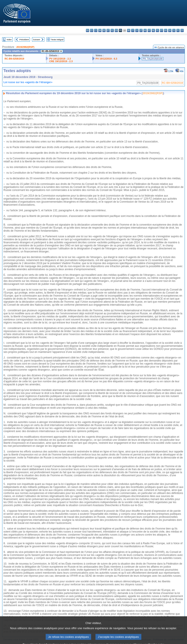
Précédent (24, 40)
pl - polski (157, 30)
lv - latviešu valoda (137, 30)
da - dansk (100, 30)
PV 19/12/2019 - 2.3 (60, 59)
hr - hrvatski (129, 30)
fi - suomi (178, 30)
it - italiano (133, 30)
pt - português (162, 30)
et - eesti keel (108, 30)
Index (9, 40)
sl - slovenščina (174, 30)
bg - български (88, 30)
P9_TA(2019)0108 (152, 59)
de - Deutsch (104, 30)
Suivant (37, 40)
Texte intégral (57, 40)
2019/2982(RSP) (25, 47)
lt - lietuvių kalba (141, 30)
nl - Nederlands (153, 30)
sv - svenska (182, 30)
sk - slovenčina (170, 30)
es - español (92, 30)
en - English (116, 30)
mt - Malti (149, 30)
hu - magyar (145, 30)
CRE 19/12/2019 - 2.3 (61, 61)
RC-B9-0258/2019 (14, 59)
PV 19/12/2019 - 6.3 (106, 59)
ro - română (166, 30)
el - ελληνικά (112, 30)
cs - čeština (96, 30)
